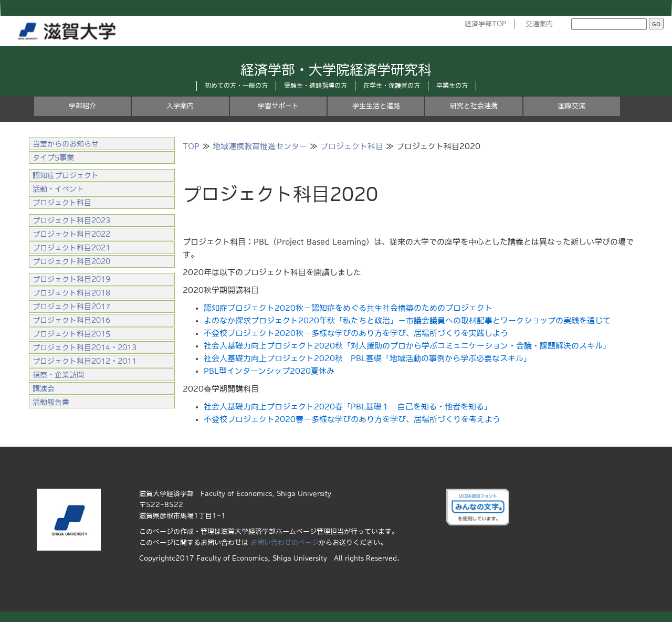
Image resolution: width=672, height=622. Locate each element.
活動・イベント (58, 189)
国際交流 (572, 106)
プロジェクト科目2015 (71, 334)
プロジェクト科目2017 (71, 307)
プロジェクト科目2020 (71, 261)
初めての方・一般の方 (236, 86)
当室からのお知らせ (66, 144)
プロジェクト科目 (352, 146)
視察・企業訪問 (58, 375)
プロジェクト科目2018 (71, 293)
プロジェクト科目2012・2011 (85, 361)
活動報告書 (51, 402)
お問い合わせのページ (285, 542)
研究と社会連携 (474, 106)
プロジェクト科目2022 (71, 234)
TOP (191, 146)
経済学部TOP (486, 24)
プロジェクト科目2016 (71, 320)
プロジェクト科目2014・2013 (85, 347)
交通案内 (539, 24)
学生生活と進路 (376, 106)
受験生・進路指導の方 (316, 86)
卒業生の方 (452, 86)
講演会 (44, 388)
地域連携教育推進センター (260, 146)
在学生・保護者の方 (392, 86)
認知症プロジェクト (66, 175)
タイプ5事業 (53, 157)
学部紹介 (82, 106)
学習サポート (278, 106)
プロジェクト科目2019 (71, 279)
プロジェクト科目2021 (71, 248)
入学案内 (180, 106)
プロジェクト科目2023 (71, 220)
